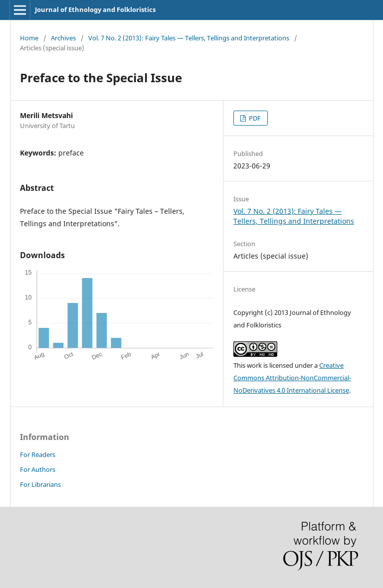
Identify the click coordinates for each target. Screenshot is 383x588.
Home (29, 38)
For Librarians (40, 484)
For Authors (38, 469)
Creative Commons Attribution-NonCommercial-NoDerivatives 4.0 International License (292, 378)
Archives (63, 38)
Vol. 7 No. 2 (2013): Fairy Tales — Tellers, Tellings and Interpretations (189, 38)
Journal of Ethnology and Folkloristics (95, 9)
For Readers (38, 454)
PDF (254, 118)
